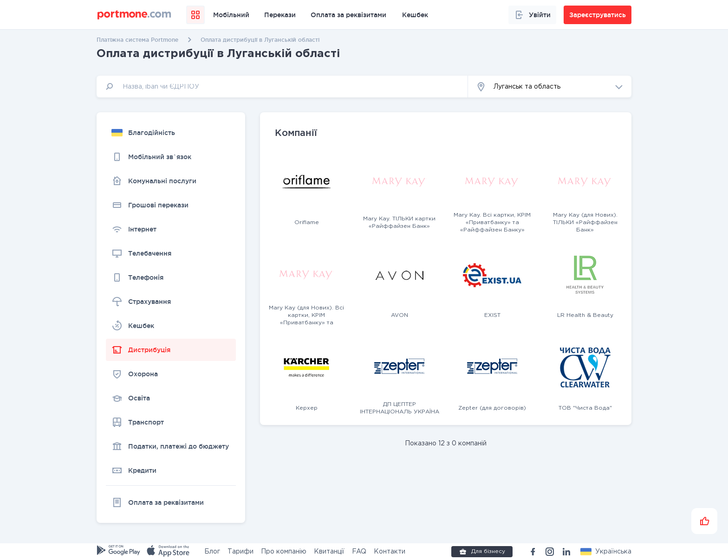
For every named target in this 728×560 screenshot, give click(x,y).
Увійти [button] (532, 15)
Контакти (390, 552)
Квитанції (329, 552)
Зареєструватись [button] (598, 15)
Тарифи (240, 552)
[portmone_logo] (134, 15)
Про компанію (284, 552)
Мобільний (231, 15)
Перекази (280, 15)
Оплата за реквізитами (348, 15)
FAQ (359, 552)
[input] (282, 87)
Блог (212, 552)
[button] (550, 87)
